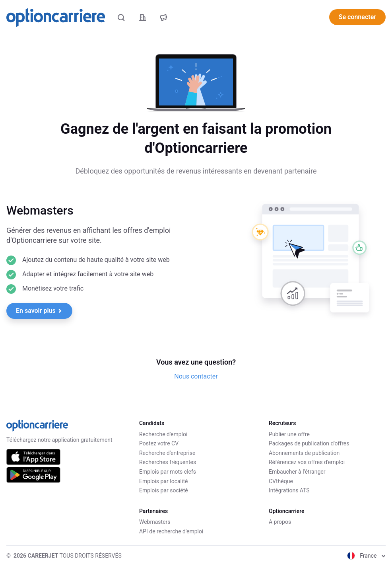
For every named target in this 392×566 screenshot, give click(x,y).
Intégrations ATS (289, 490)
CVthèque (281, 481)
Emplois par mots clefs (168, 472)
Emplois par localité (163, 481)
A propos (280, 522)
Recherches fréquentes (168, 462)
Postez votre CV (159, 443)
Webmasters (155, 522)
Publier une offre (289, 434)
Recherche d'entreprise (167, 453)
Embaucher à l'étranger (297, 472)
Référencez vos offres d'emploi (307, 462)
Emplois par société (164, 490)
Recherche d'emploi (163, 434)
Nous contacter (196, 376)
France (366, 556)
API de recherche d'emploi (171, 531)
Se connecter (357, 17)
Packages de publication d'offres (309, 443)
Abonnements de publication (304, 453)
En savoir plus (39, 311)
